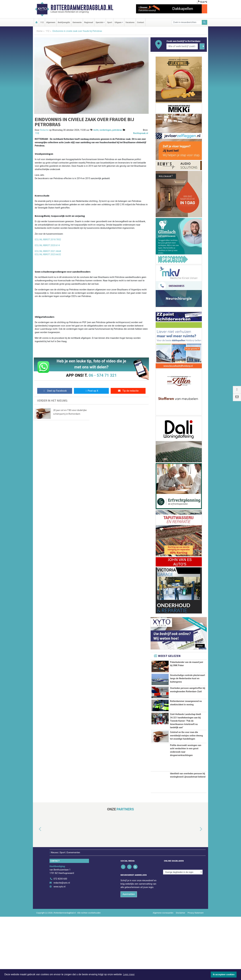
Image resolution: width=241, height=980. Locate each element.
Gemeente (77, 22)
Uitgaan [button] (118, 22)
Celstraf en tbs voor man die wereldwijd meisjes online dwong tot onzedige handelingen (186, 787)
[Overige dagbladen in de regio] (183, 935)
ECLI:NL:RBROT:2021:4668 (48, 251)
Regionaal (89, 22)
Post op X (91, 391)
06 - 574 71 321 (103, 375)
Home (40, 31)
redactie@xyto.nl (62, 946)
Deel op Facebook (55, 391)
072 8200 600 (60, 942)
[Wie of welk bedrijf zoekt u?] (182, 46)
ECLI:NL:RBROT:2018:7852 (48, 240)
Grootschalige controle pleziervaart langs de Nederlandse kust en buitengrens (188, 680)
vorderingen (105, 130)
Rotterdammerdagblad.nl (82, 8)
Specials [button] (99, 22)
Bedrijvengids (64, 22)
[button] (37, 892)
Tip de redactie (128, 391)
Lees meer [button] (129, 974)
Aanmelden (129, 957)
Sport (110, 22)
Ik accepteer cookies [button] (224, 974)
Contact (141, 22)
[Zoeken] (205, 22)
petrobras (117, 130)
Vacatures (130, 22)
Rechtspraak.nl (141, 133)
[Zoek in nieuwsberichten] (187, 22)
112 (42, 22)
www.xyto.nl (59, 950)
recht (96, 130)
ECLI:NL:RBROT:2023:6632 (48, 254)
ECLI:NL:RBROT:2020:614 (47, 245)
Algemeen (51, 22)
